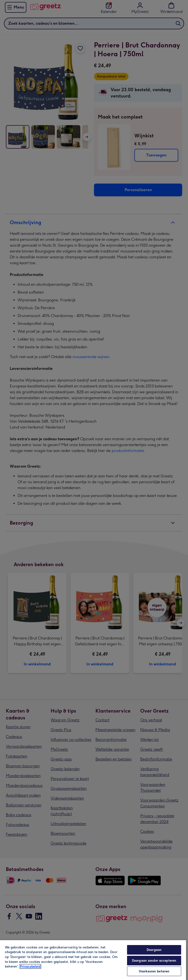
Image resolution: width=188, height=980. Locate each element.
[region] (93, 960)
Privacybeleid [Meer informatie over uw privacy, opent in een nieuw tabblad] (30, 966)
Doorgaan (154, 950)
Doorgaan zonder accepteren (154, 961)
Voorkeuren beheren (154, 971)
